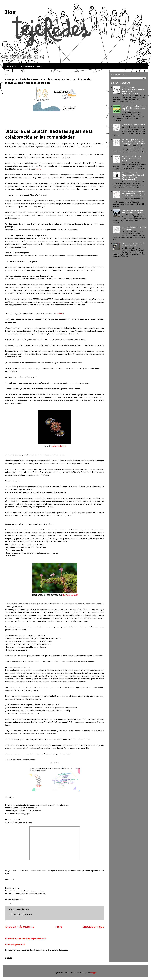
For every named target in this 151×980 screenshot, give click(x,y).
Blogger (93, 973)
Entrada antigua (93, 927)
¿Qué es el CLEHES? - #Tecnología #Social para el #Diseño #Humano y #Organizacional (133, 176)
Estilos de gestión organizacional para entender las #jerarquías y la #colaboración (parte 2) (133, 90)
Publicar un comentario (21, 914)
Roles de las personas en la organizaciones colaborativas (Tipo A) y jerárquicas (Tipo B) (133, 141)
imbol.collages (59, 446)
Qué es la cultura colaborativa (133, 125)
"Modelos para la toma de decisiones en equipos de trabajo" (132, 158)
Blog (10, 12)
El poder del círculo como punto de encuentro (134, 228)
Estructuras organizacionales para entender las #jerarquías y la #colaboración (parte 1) (133, 194)
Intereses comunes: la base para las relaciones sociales (132, 211)
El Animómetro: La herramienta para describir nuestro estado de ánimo (134, 108)
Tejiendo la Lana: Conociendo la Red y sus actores (133, 245)
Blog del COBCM (70, 595)
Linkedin (60, 314)
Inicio (58, 927)
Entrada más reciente (20, 927)
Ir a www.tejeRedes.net (31, 66)
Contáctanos (11, 66)
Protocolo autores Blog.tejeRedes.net (25, 939)
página (38, 169)
